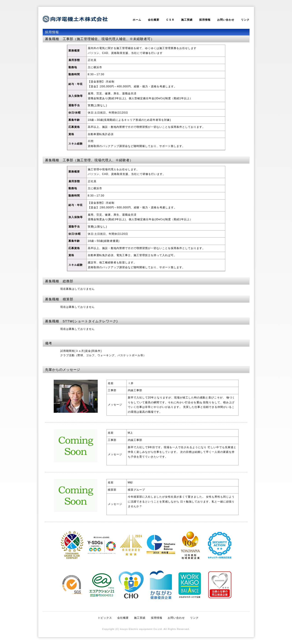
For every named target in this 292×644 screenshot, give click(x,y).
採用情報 (205, 20)
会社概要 (154, 20)
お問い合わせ (226, 20)
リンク (245, 20)
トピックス (105, 618)
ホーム (137, 20)
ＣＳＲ (170, 20)
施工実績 (187, 20)
